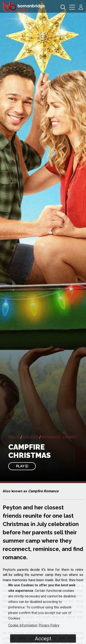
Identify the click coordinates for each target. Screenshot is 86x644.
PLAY (22, 466)
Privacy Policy (49, 625)
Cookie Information (23, 625)
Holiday (31, 437)
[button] (72, 8)
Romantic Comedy (60, 437)
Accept (43, 638)
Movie (14, 437)
